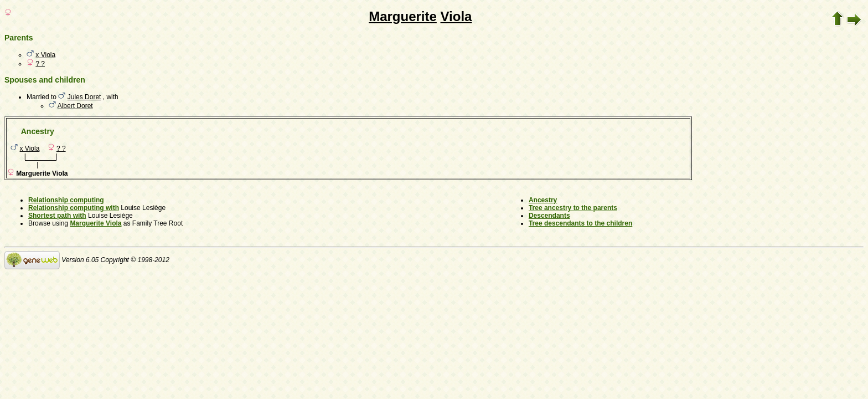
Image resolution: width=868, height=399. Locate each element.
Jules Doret (84, 97)
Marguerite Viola (95, 223)
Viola (456, 16)
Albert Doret (75, 106)
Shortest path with (57, 216)
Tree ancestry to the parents (573, 208)
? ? (40, 64)
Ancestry (543, 200)
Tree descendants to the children (580, 223)
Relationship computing (66, 200)
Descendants (549, 216)
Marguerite (403, 16)
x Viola (45, 55)
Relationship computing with (74, 208)
